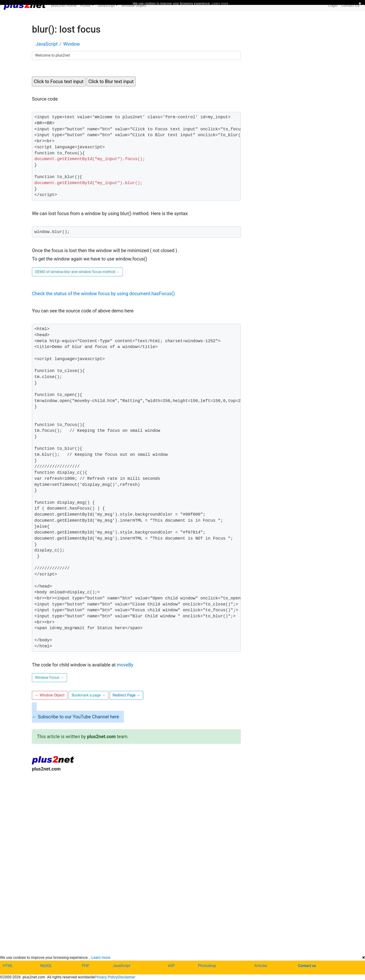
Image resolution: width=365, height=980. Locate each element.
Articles (261, 966)
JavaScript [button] (106, 5)
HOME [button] (86, 5)
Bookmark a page (88, 695)
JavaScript (121, 966)
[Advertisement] (136, 814)
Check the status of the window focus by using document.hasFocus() (103, 294)
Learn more (101, 958)
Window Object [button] (50, 695)
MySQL (46, 966)
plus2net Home (64, 5)
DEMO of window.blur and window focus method (77, 272)
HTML (8, 966)
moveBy (125, 665)
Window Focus (49, 678)
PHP (85, 966)
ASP (171, 966)
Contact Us (350, 5)
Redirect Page (127, 695)
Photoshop (207, 966)
